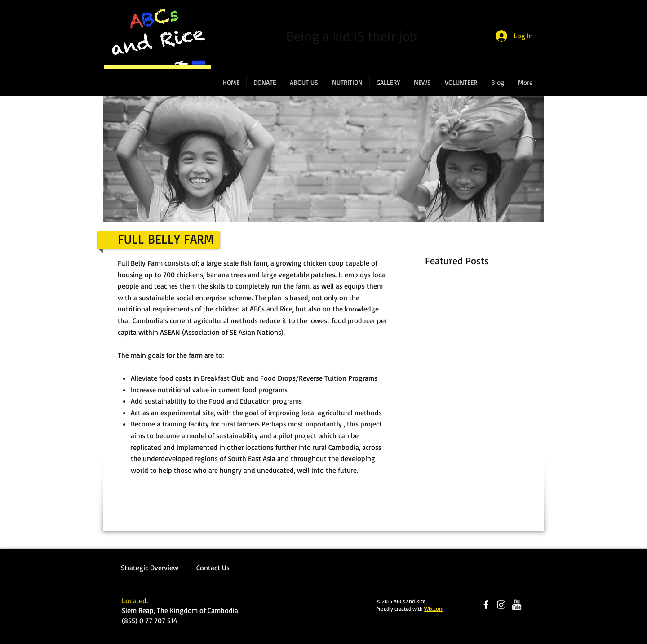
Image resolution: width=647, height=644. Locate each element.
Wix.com (434, 609)
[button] (304, 83)
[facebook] (486, 605)
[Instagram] (501, 605)
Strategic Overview (151, 568)
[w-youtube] (516, 605)
